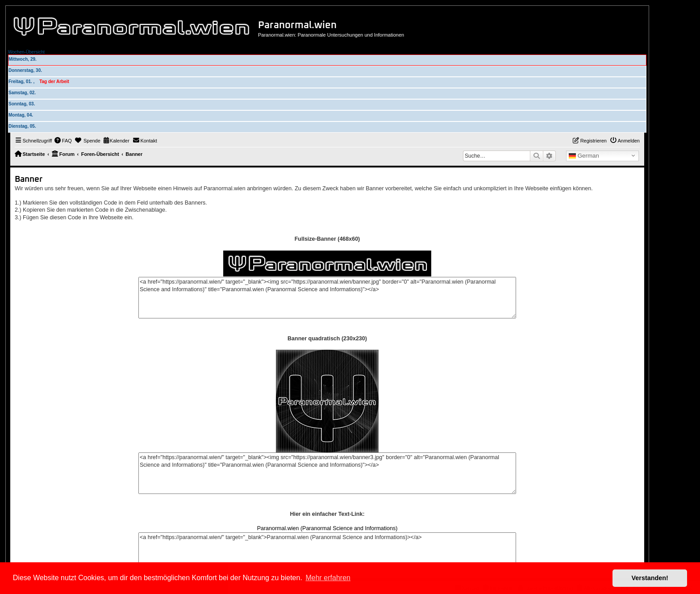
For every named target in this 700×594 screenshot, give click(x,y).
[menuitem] (63, 141)
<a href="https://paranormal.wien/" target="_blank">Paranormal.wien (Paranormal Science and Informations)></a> (327, 553)
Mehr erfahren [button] (328, 578)
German (584, 156)
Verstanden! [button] (650, 578)
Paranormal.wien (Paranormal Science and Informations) (327, 528)
